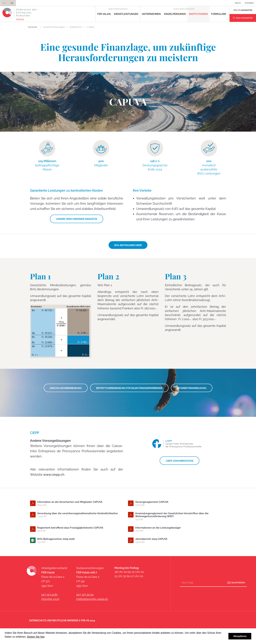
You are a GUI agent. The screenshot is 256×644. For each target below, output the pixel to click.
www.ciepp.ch (54, 475)
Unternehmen (151, 14)
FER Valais (104, 14)
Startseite (33, 27)
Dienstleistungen (126, 14)
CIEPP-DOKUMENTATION (180, 461)
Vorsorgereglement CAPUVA (177, 504)
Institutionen (198, 14)
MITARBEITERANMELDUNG (192, 388)
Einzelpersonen (175, 14)
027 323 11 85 (49, 595)
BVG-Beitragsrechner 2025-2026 (79, 541)
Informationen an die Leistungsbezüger (177, 529)
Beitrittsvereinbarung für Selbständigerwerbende (129, 388)
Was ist (243, 10)
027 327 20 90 (85, 595)
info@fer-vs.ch (50, 599)
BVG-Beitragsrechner (128, 245)
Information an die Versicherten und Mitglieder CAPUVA (79, 504)
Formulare (219, 14)
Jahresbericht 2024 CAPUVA (177, 541)
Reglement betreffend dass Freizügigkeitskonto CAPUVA (79, 529)
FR (4, 3)
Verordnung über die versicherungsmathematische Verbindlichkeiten (79, 515)
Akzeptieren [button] (240, 636)
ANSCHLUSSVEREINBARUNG (66, 388)
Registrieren (238, 583)
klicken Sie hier (36, 637)
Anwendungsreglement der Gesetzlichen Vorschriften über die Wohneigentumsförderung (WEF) (177, 516)
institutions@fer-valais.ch (92, 599)
